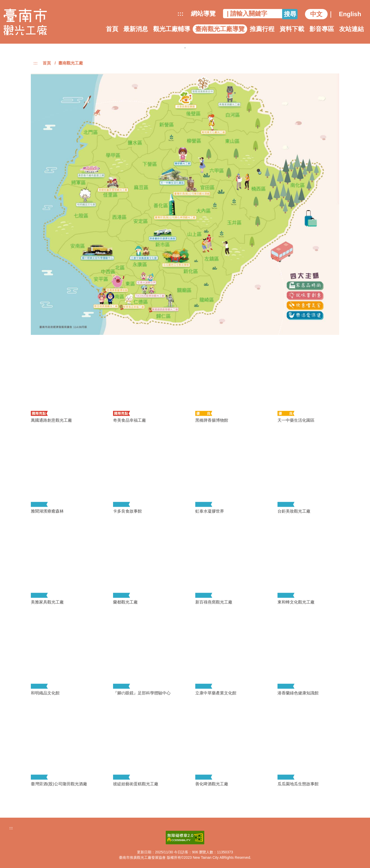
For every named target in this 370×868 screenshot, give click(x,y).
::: (180, 13)
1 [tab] (185, 48)
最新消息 (136, 29)
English (350, 14)
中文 (316, 14)
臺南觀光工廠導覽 (220, 29)
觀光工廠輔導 (172, 29)
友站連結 (351, 29)
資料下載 (292, 29)
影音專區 (322, 29)
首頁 (112, 29)
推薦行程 (262, 29)
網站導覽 (203, 13)
